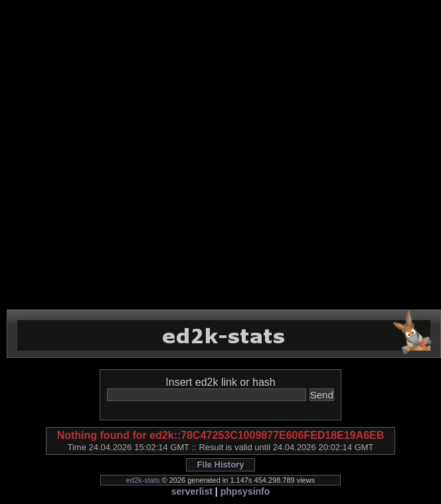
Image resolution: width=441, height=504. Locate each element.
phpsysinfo (245, 491)
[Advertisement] (148, 155)
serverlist (192, 491)
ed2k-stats (143, 480)
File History (221, 464)
